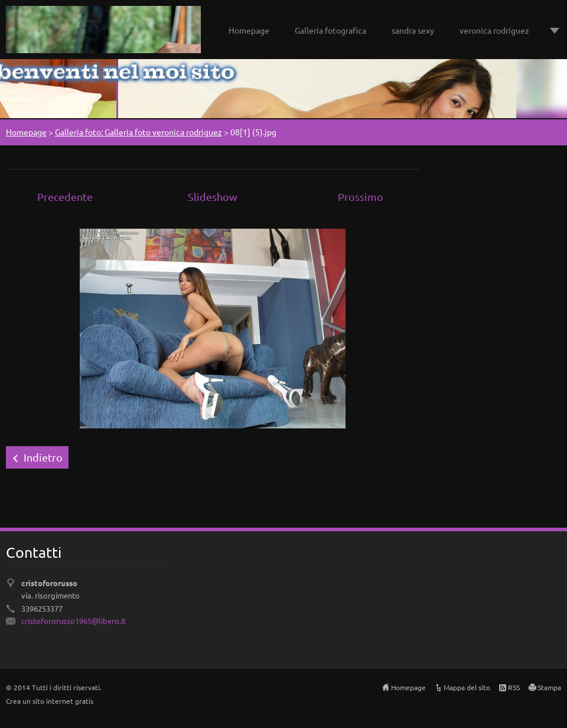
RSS (514, 687)
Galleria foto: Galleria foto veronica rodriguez (139, 132)
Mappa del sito (467, 687)
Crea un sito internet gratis (50, 701)
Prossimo (361, 196)
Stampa (549, 687)
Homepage (249, 30)
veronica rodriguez (494, 30)
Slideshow (213, 196)
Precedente (65, 196)
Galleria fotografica (330, 30)
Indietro (43, 457)
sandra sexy (413, 30)
